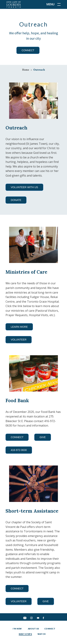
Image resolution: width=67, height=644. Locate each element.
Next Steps (25, 634)
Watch (42, 634)
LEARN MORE (19, 327)
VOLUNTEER (19, 340)
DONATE (16, 200)
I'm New (17, 629)
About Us (33, 629)
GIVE (43, 437)
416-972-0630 (19, 450)
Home (26, 70)
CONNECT (28, 50)
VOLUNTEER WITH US (24, 187)
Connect (50, 629)
